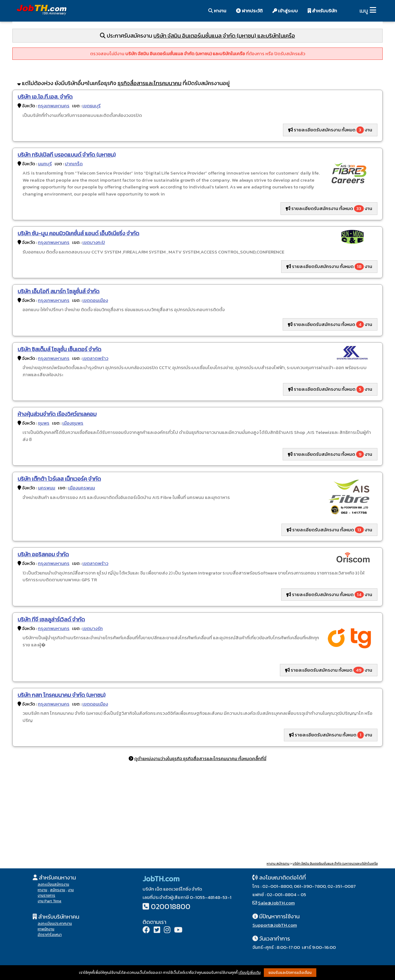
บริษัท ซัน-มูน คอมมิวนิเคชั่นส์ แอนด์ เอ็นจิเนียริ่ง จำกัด (78, 233)
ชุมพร (44, 423)
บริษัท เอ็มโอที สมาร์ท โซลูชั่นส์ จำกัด (58, 291)
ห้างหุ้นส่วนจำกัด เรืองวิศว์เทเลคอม (57, 414)
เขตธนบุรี (91, 106)
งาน (71, 890)
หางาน (217, 11)
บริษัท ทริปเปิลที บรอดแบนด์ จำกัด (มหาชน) (67, 155)
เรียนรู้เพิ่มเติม (250, 973)
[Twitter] (157, 931)
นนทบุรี (45, 164)
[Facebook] (146, 931)
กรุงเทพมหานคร (54, 106)
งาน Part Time (50, 901)
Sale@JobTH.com (276, 903)
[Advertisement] (197, 813)
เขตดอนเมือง (95, 300)
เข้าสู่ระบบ (285, 11)
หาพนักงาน (46, 929)
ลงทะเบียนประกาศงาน (55, 924)
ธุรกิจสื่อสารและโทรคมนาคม (150, 83)
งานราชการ (46, 896)
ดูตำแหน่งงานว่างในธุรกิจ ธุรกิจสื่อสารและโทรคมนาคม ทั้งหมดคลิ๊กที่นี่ (200, 758)
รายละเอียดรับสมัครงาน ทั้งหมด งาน (330, 130)
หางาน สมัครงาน (278, 864)
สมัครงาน (58, 890)
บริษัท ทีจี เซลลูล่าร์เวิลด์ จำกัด (51, 619)
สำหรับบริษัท (322, 11)
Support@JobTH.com (275, 925)
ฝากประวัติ (249, 11)
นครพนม (47, 488)
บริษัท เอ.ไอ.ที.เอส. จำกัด (45, 97)
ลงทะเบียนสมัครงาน (53, 884)
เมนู (364, 11)
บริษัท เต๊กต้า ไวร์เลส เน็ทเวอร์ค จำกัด (59, 479)
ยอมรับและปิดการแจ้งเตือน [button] (290, 973)
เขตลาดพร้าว (95, 358)
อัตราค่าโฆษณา (50, 935)
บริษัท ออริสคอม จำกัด (43, 554)
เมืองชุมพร (73, 423)
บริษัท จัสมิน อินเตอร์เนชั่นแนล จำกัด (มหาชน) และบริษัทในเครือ (224, 36)
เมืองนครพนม (82, 488)
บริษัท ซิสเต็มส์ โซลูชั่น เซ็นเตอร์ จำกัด (59, 349)
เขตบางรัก (93, 628)
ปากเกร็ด (74, 164)
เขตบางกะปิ (94, 242)
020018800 (171, 906)
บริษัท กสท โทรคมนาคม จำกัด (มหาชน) (62, 695)
